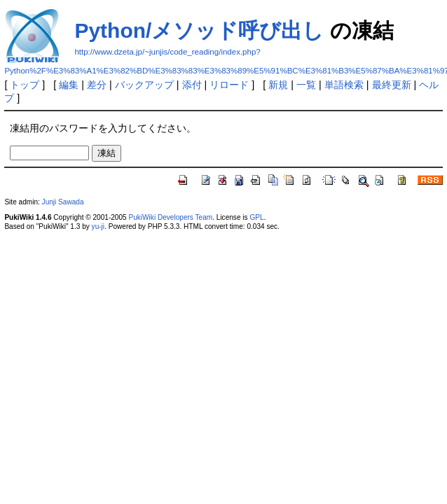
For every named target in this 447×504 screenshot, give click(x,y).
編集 (69, 85)
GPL (256, 217)
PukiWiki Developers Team (170, 217)
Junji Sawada (63, 202)
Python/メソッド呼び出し (199, 30)
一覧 (306, 85)
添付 (192, 85)
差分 (97, 85)
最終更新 (392, 85)
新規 (278, 85)
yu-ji (98, 226)
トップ (25, 85)
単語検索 (344, 85)
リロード (229, 85)
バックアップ (144, 85)
